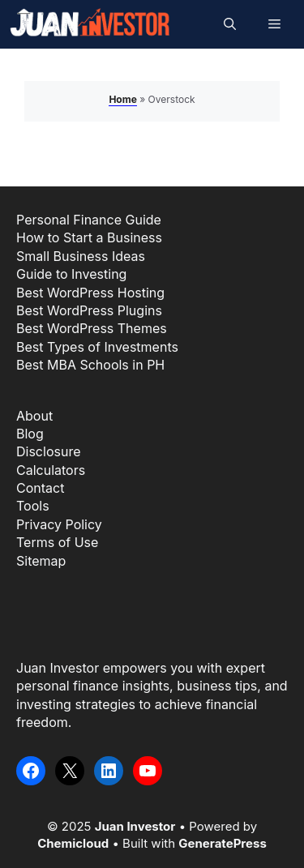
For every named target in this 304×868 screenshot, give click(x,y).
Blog (30, 434)
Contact (40, 488)
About (34, 416)
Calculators (51, 470)
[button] (230, 24)
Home (122, 99)
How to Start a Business (89, 237)
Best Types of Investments (97, 347)
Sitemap (41, 561)
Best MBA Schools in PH (90, 365)
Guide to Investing (71, 274)
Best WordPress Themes (92, 328)
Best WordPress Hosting (90, 293)
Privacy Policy (59, 524)
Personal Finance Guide (89, 220)
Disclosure (48, 451)
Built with (195, 843)
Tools (33, 506)
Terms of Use (57, 542)
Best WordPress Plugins (89, 310)
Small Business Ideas (81, 256)
